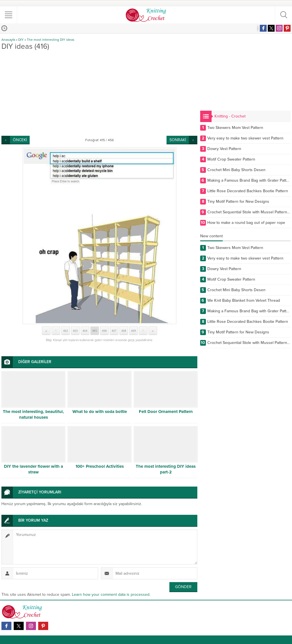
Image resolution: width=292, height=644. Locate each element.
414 (85, 331)
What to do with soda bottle (100, 412)
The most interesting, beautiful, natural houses (33, 414)
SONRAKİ (178, 140)
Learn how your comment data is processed (111, 595)
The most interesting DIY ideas (51, 40)
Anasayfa (8, 40)
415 (95, 331)
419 (133, 331)
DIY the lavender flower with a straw (34, 469)
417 (114, 331)
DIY (21, 40)
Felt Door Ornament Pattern (166, 412)
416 (104, 331)
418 (124, 331)
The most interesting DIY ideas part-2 (166, 469)
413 (75, 331)
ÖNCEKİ (20, 140)
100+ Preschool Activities (100, 466)
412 (65, 331)
